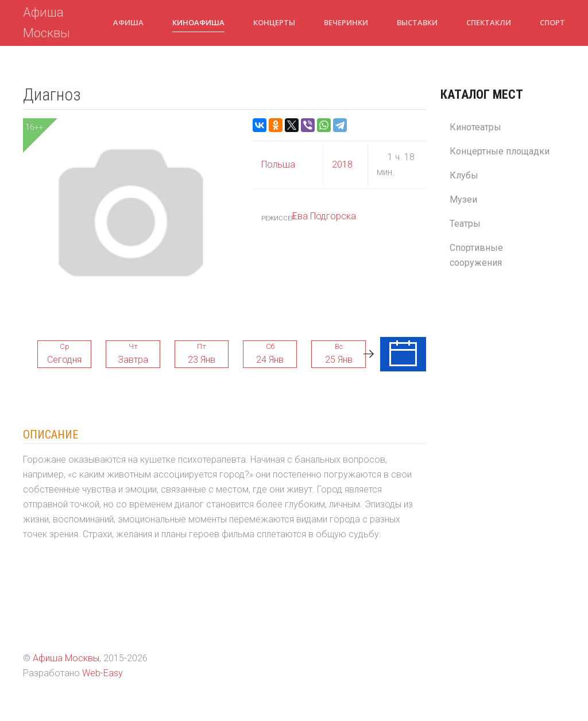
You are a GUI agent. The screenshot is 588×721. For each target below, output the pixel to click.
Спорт (552, 22)
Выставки (417, 22)
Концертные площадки (500, 151)
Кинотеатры (475, 127)
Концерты (274, 22)
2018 (342, 164)
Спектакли (489, 22)
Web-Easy (102, 673)
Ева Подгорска (324, 216)
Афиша (128, 22)
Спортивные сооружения (476, 255)
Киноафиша (198, 22)
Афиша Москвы (47, 23)
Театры (465, 224)
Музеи (463, 199)
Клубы (464, 175)
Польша (278, 164)
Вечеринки (346, 22)
